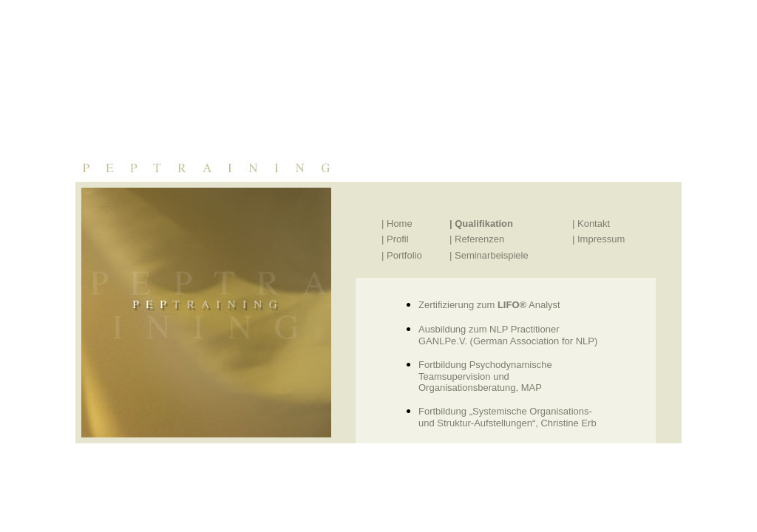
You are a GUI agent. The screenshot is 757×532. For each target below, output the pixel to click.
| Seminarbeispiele (489, 255)
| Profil (395, 239)
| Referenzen (477, 239)
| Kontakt (591, 224)
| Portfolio (402, 255)
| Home (397, 224)
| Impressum (598, 239)
